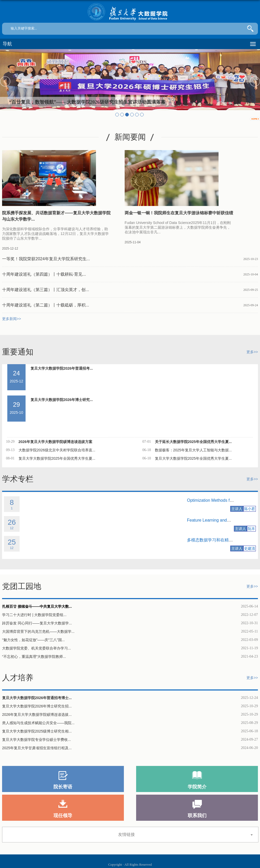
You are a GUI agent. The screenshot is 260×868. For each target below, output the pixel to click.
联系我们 (197, 816)
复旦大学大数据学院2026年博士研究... (62, 400)
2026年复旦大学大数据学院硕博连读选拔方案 (55, 442)
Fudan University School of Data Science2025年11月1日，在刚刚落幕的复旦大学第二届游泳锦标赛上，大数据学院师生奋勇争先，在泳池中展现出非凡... (178, 227)
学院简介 (197, 787)
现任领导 (63, 816)
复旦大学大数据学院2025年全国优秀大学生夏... (57, 458)
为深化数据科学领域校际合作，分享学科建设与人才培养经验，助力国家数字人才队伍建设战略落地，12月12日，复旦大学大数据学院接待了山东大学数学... (55, 234)
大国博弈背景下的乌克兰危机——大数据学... (38, 631)
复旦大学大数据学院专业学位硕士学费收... (37, 740)
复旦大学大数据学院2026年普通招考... (62, 368)
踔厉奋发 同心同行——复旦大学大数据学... (37, 623)
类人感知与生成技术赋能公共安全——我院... (38, 723)
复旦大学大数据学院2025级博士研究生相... (37, 731)
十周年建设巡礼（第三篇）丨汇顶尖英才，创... (46, 290)
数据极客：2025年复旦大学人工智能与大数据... (193, 450)
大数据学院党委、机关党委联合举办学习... (37, 648)
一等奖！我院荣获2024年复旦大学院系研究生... (46, 259)
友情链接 (126, 834)
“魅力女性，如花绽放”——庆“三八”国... (33, 640)
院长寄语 (63, 787)
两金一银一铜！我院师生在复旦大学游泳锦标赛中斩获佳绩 (179, 213)
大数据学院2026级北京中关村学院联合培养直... (57, 450)
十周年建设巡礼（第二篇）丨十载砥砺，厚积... (46, 305)
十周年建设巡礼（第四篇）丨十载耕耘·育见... (44, 274)
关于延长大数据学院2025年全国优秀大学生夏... (193, 442)
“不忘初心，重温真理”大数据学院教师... (34, 657)
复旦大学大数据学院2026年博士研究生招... (37, 706)
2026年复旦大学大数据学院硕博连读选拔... (37, 715)
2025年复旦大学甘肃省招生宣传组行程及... (37, 748)
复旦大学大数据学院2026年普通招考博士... (37, 698)
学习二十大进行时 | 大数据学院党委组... (34, 615)
